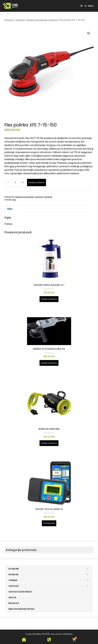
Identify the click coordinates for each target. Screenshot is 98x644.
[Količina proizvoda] (15, 183)
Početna (9, 20)
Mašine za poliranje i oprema (42, 20)
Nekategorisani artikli (22, 609)
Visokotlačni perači (20, 592)
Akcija (12, 597)
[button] (89, 33)
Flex (14, 200)
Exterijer (14, 569)
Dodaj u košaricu (37, 182)
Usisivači (14, 586)
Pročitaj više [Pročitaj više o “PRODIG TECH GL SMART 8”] (49, 523)
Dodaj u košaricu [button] (49, 299)
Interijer (13, 575)
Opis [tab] (10, 209)
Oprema (20, 20)
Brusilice (14, 603)
